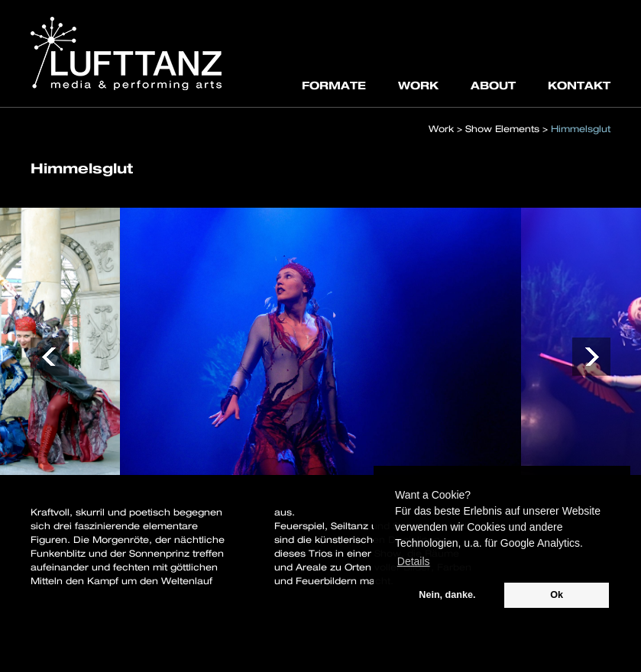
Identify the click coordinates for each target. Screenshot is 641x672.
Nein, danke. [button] (447, 595)
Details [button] (414, 561)
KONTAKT (579, 85)
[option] (320, 341)
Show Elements (502, 129)
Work (441, 129)
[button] (50, 357)
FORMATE (334, 85)
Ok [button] (557, 595)
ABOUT (493, 85)
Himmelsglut (581, 129)
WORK (418, 85)
